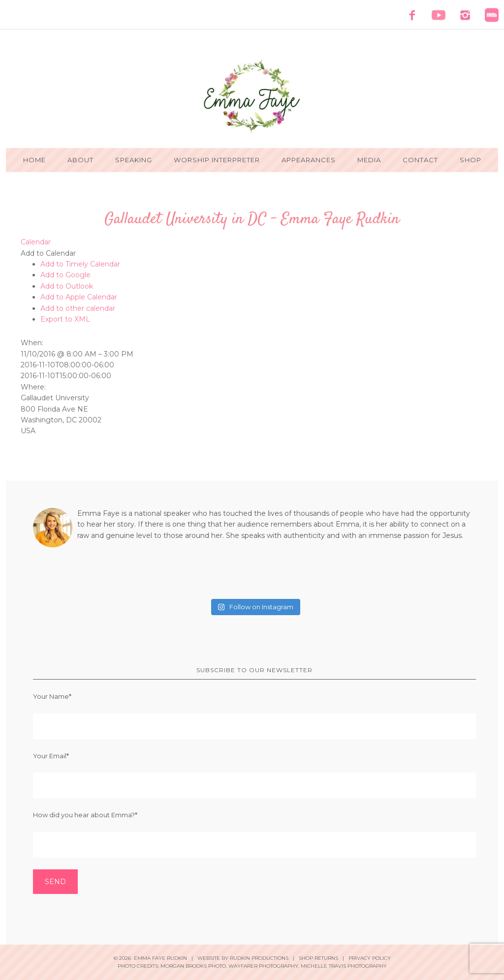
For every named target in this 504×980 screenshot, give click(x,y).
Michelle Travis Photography (344, 966)
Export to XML (65, 319)
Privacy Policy (370, 958)
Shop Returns (318, 958)
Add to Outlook (67, 286)
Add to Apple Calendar (79, 297)
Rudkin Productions (259, 958)
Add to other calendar (78, 308)
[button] (48, 253)
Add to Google (65, 275)
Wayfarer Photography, (264, 966)
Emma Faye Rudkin (252, 96)
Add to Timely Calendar (80, 264)
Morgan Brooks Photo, (194, 966)
